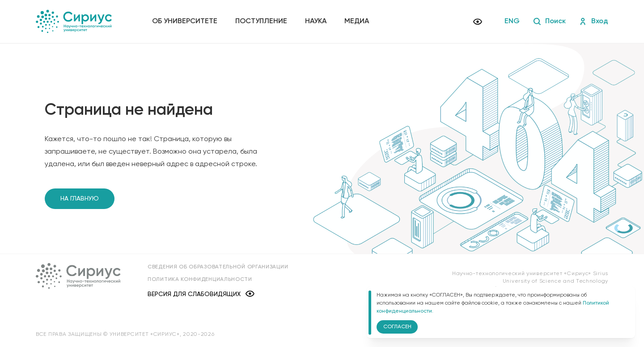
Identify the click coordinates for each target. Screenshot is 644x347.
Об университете (185, 21)
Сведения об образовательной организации (218, 267)
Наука (316, 21)
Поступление (261, 21)
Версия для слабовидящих (201, 295)
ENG (512, 21)
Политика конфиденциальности (200, 280)
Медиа (357, 21)
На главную (80, 199)
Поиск (549, 21)
